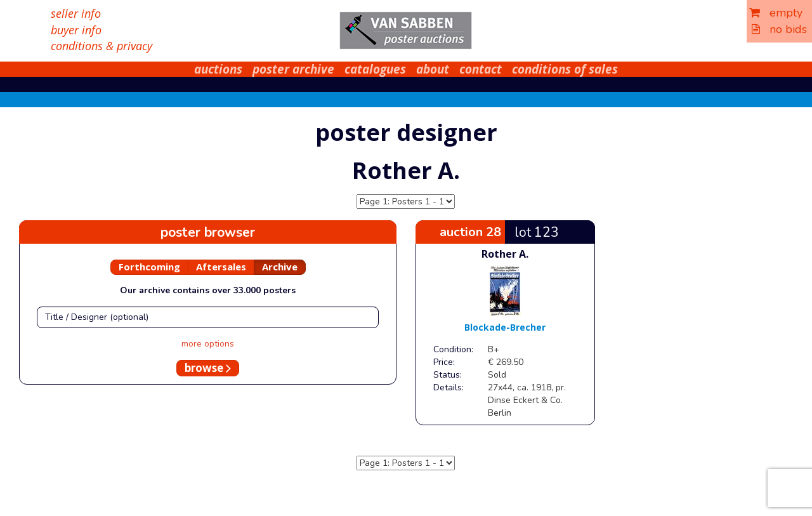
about (433, 69)
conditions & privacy (101, 46)
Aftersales (221, 267)
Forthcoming (149, 267)
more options (208, 344)
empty (776, 13)
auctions (218, 69)
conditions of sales (565, 69)
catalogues (375, 69)
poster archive (293, 69)
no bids (779, 29)
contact (481, 69)
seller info (76, 13)
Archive (280, 267)
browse (208, 368)
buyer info (76, 30)
